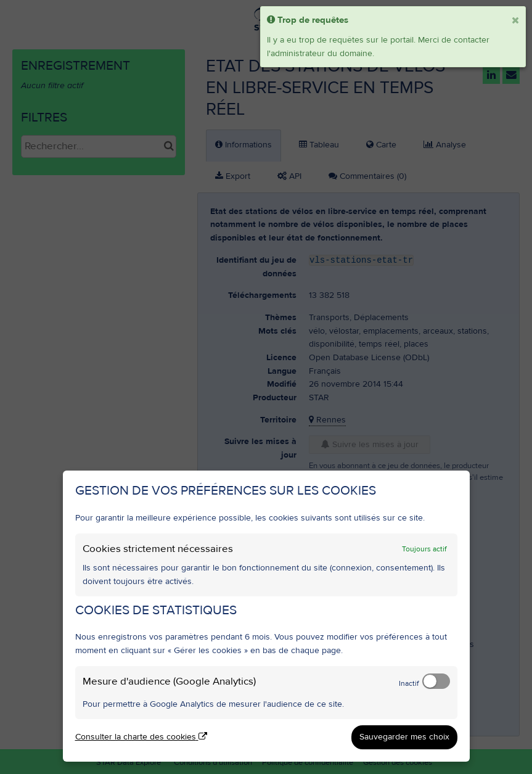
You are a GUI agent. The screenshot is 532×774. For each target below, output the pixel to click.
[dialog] (266, 616)
